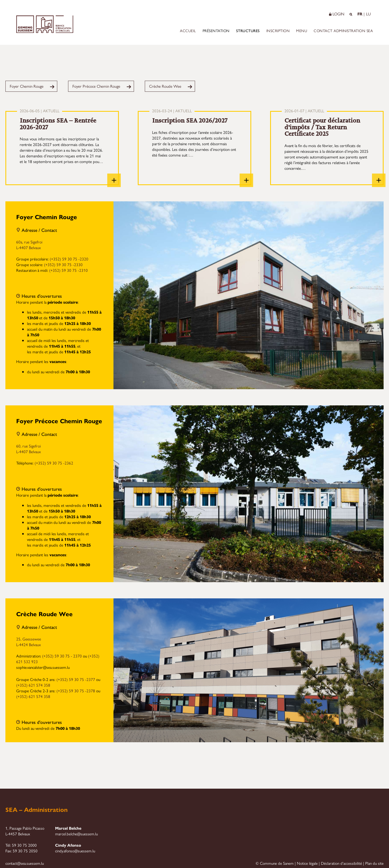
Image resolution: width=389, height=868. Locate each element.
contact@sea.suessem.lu (25, 863)
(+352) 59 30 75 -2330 (63, 264)
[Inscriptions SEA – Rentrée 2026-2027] (114, 180)
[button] (330, 13)
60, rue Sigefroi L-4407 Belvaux (28, 449)
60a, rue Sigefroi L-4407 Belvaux (29, 245)
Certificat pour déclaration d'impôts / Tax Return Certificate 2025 (322, 127)
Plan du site (374, 863)
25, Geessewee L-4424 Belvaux (29, 642)
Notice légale (307, 863)
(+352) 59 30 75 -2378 (76, 691)
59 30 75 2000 (24, 845)
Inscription (278, 30)
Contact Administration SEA (343, 30)
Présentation (216, 30)
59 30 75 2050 (25, 851)
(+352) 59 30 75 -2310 (68, 270)
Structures (248, 30)
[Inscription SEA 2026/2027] (246, 180)
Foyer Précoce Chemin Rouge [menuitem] (96, 86)
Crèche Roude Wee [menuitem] (165, 86)
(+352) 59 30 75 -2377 (76, 679)
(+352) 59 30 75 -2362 (54, 463)
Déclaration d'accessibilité (341, 863)
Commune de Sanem (277, 863)
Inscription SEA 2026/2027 (190, 121)
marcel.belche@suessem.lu (76, 834)
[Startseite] (45, 31)
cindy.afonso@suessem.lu (75, 851)
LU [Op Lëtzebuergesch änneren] (368, 14)
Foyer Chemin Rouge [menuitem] (27, 86)
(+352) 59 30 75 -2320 (69, 259)
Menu (302, 30)
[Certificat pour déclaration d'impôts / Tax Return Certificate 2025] (379, 180)
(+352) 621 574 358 (33, 685)
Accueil (188, 30)
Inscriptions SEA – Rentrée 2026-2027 (58, 124)
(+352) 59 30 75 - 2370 (62, 656)
